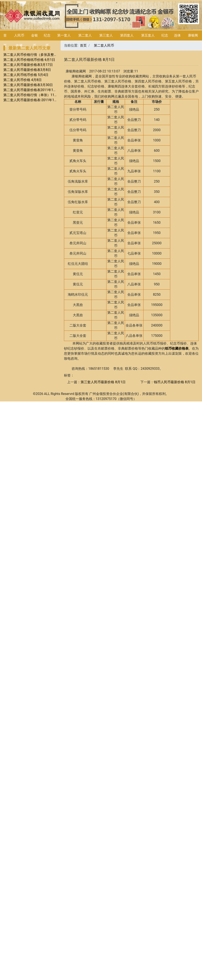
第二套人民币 (104, 45)
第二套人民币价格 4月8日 (23, 80)
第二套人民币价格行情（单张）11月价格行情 (37, 95)
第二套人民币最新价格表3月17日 (28, 65)
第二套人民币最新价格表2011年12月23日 (35, 90)
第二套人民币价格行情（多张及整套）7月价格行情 (41, 55)
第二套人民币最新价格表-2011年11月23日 (35, 100)
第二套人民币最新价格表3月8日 (27, 70)
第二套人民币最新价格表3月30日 (28, 85)
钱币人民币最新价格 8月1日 (175, 382)
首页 (83, 45)
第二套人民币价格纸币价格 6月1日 (29, 60)
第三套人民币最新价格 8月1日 (103, 382)
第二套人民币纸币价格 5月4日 (26, 75)
